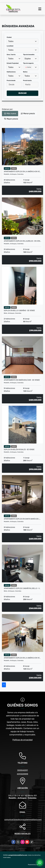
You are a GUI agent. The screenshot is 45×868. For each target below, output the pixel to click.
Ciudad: (9, 37)
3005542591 (22, 770)
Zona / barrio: (11, 55)
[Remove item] (26, 67)
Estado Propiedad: (13, 63)
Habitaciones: (11, 72)
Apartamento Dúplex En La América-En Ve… (22, 171)
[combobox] (22, 41)
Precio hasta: (27, 81)
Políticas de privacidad (22, 740)
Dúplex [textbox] (28, 59)
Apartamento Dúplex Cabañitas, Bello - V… (22, 588)
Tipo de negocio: (28, 63)
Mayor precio (11, 119)
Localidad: (10, 46)
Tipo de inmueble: (29, 55)
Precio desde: (11, 81)
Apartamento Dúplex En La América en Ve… (22, 658)
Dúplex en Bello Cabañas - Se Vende (19, 310)
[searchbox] (25, 71)
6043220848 (22, 774)
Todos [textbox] (11, 41)
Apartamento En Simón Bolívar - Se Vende (22, 380)
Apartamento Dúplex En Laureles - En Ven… (22, 241)
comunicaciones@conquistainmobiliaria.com (23, 820)
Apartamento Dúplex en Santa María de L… (22, 519)
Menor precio (28, 113)
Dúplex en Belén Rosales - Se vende (19, 449)
